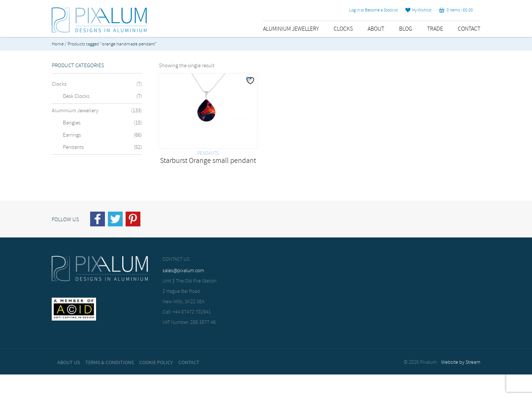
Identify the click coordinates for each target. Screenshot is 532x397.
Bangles (72, 123)
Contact (469, 29)
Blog (406, 29)
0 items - (456, 10)
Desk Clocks (76, 96)
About (376, 29)
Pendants (73, 147)
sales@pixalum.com (183, 271)
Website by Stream (461, 362)
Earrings (72, 135)
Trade (435, 29)
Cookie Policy (156, 363)
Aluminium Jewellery (291, 29)
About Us (69, 363)
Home (58, 44)
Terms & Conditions (110, 363)
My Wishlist (418, 10)
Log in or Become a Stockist (374, 10)
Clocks (343, 29)
